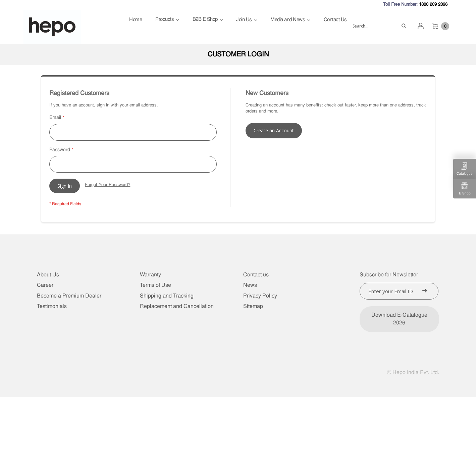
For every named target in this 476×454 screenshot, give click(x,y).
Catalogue (465, 169)
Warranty (150, 275)
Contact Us (335, 20)
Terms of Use (155, 285)
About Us (48, 275)
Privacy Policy (260, 296)
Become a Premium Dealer (69, 296)
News (250, 285)
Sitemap (253, 307)
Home (136, 20)
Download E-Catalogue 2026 (399, 319)
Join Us (244, 20)
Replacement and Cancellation (177, 307)
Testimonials (52, 307)
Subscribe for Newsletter (389, 275)
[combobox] (379, 26)
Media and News (288, 20)
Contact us (256, 275)
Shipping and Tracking (167, 296)
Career (45, 285)
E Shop (465, 189)
